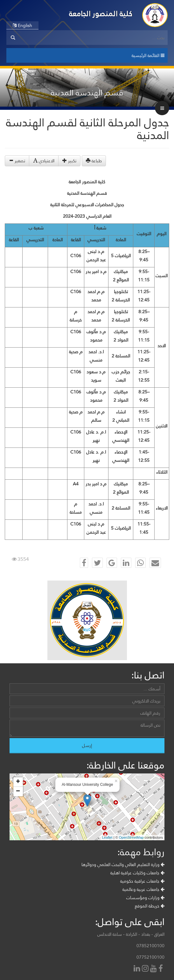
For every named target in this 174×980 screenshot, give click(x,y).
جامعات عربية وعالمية (143, 889)
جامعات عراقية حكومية (142, 881)
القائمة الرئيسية (148, 55)
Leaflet (107, 837)
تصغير (17, 161)
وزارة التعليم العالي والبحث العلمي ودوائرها (123, 864)
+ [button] (18, 782)
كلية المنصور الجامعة (101, 14)
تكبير (69, 161)
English (22, 25)
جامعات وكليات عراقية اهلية (137, 873)
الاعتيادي (44, 161)
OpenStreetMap (131, 837)
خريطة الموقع (150, 906)
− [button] (18, 792)
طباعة (94, 161)
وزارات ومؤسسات (145, 898)
